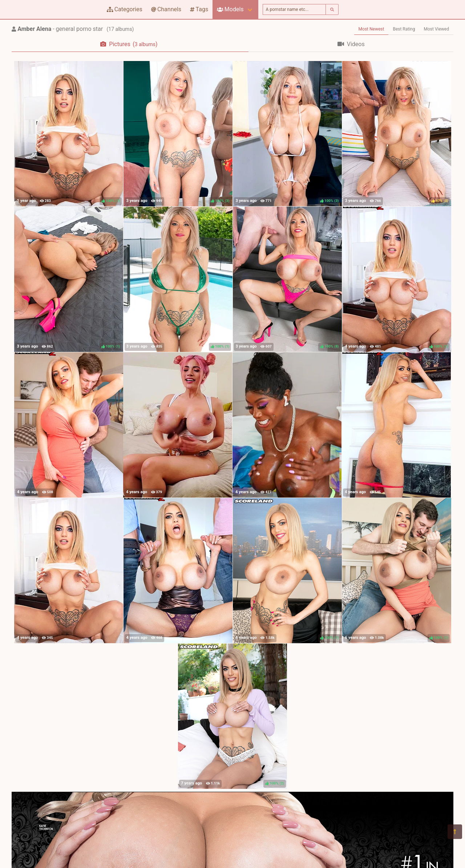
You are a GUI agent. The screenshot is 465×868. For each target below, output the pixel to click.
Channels (166, 9)
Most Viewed (437, 29)
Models (230, 9)
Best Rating (404, 29)
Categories (125, 9)
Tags (199, 9)
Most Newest (371, 29)
